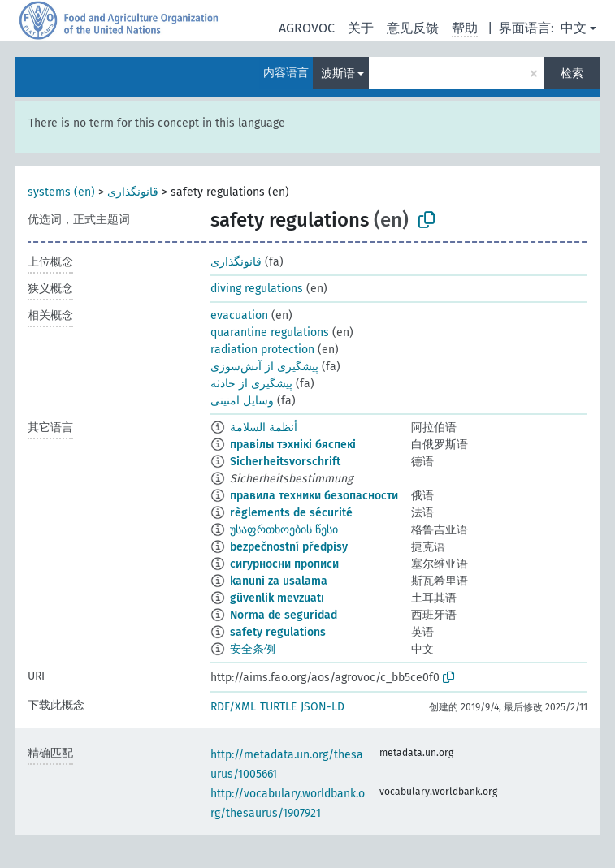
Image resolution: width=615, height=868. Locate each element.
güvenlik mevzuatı (277, 598)
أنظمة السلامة (264, 428)
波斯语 (338, 73)
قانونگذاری (133, 192)
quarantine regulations (270, 333)
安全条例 (253, 649)
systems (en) (61, 192)
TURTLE (278, 707)
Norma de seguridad (284, 615)
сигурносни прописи (284, 564)
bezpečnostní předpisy (289, 547)
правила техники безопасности (314, 496)
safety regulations (278, 632)
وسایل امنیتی (242, 401)
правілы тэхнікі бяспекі (293, 445)
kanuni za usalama (279, 581)
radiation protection (262, 350)
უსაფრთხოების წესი (284, 530)
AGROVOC (307, 28)
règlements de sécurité (291, 513)
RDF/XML (233, 707)
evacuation (239, 315)
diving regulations (257, 289)
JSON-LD (323, 707)
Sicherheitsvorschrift (285, 462)
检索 (572, 73)
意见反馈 (413, 28)
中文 (574, 28)
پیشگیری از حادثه (251, 384)
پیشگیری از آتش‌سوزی (264, 367)
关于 (361, 28)
